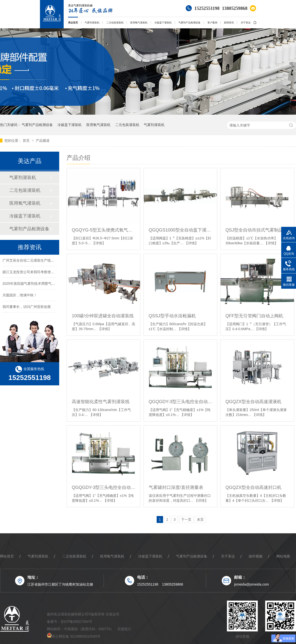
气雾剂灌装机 (92, 23)
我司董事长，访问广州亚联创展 (27, 307)
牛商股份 (71, 629)
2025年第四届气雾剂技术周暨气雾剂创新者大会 (39, 284)
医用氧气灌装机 (139, 23)
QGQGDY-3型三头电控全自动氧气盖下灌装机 (103, 487)
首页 (27, 141)
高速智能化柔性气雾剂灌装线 (101, 402)
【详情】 (99, 243)
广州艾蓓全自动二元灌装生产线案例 (30, 261)
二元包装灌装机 (115, 23)
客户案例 (212, 23)
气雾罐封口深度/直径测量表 (176, 487)
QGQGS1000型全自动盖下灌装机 (180, 230)
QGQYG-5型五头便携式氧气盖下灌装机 (103, 230)
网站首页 (7, 556)
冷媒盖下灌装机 (163, 23)
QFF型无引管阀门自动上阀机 (254, 316)
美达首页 (73, 23)
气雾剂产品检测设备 (189, 23)
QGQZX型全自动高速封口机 (253, 487)
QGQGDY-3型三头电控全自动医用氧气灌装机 (180, 402)
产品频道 (43, 141)
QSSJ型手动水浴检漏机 (172, 316)
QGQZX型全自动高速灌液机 (253, 402)
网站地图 (283, 556)
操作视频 (256, 556)
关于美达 (246, 23)
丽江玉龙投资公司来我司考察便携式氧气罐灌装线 (40, 273)
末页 (200, 519)
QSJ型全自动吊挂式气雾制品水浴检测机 (257, 230)
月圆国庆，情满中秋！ (20, 296)
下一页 (186, 519)
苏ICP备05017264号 (76, 622)
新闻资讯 (229, 23)
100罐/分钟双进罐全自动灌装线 (103, 316)
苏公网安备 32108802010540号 (76, 636)
